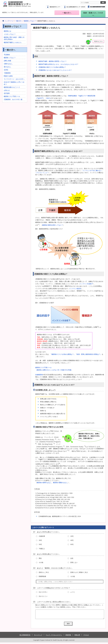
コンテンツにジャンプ (0, 0)
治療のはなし (8, 64)
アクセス (86, 636)
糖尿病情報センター (22, 5)
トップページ (9, 21)
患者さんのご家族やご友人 (79, 572)
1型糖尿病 (7, 73)
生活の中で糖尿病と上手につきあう (14, 83)
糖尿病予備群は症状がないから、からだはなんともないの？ (58, 64)
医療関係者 (42, 576)
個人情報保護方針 (25, 636)
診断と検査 (7, 61)
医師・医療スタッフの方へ (93, 14)
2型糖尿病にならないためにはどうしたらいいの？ (55, 70)
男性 (40, 558)
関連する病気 (8, 76)
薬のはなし (7, 67)
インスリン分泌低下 (86, 284)
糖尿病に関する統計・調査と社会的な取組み (14, 38)
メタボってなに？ (10, 34)
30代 (40, 540)
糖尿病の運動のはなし (60, 483)
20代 (72, 536)
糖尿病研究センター (54, 7)
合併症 (6, 70)
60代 (72, 544)
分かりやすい (43, 592)
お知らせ (7, 90)
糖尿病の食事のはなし (44, 483)
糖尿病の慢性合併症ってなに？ (53, 225)
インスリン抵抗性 (75, 289)
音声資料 (7, 93)
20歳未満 (42, 536)
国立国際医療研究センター (96, 7)
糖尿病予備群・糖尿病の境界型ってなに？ (53, 61)
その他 (41, 562)
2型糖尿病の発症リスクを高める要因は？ (52, 67)
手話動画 (7, 55)
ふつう (73, 592)
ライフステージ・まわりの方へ (14, 79)
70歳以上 (42, 549)
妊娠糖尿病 (39, 375)
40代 (72, 540)
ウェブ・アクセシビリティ (54, 636)
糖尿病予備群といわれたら (13, 42)
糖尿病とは (7, 31)
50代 (40, 544)
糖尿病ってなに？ (30, 21)
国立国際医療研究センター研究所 (74, 7)
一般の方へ (67, 13)
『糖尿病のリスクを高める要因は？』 (63, 354)
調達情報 (68, 636)
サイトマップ (38, 636)
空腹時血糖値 (72, 96)
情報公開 (77, 636)
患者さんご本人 (44, 572)
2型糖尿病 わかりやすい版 (13, 99)
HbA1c (48, 98)
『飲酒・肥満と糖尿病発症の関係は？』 (88, 354)
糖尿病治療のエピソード (12, 87)
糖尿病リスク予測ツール (12, 96)
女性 (72, 558)
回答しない (74, 562)
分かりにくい (43, 596)
